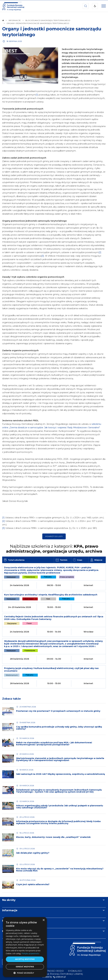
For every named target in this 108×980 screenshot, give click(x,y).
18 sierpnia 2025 (14, 41)
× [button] (44, 920)
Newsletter (10, 921)
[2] (100, 252)
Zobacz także (11, 699)
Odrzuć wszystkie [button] (25, 967)
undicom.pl (59, 977)
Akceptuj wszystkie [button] (25, 959)
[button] (25, 973)
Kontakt (8, 931)
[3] (43, 256)
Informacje (10, 910)
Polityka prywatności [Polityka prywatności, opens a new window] (30, 954)
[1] (37, 95)
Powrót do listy (54, 536)
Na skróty (9, 900)
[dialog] (25, 947)
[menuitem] (75, 971)
